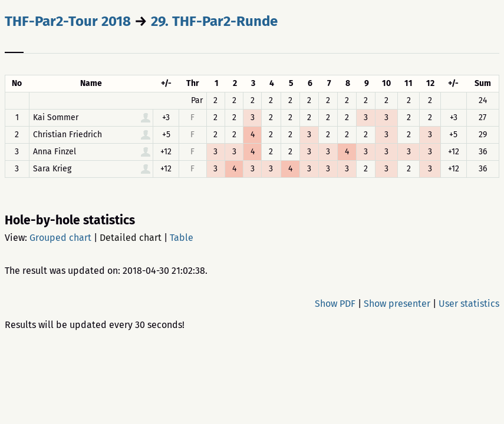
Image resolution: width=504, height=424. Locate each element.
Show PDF (335, 304)
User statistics (469, 304)
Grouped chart (60, 238)
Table (182, 238)
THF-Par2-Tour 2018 (68, 21)
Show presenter (397, 304)
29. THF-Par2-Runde (214, 21)
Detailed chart (131, 238)
